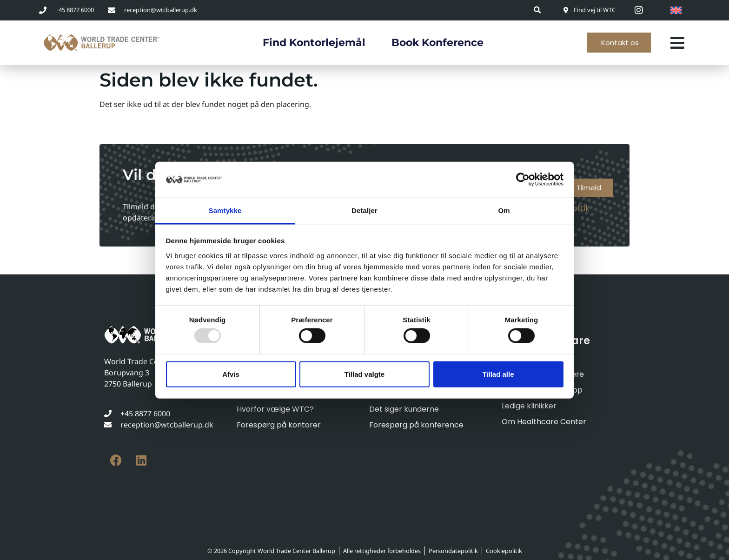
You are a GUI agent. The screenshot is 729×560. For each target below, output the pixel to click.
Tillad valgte (364, 374)
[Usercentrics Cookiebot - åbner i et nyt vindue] (523, 180)
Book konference (437, 43)
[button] (538, 10)
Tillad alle (498, 374)
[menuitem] (676, 10)
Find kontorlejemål (314, 43)
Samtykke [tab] (225, 210)
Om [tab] (504, 210)
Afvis (231, 374)
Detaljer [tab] (364, 210)
